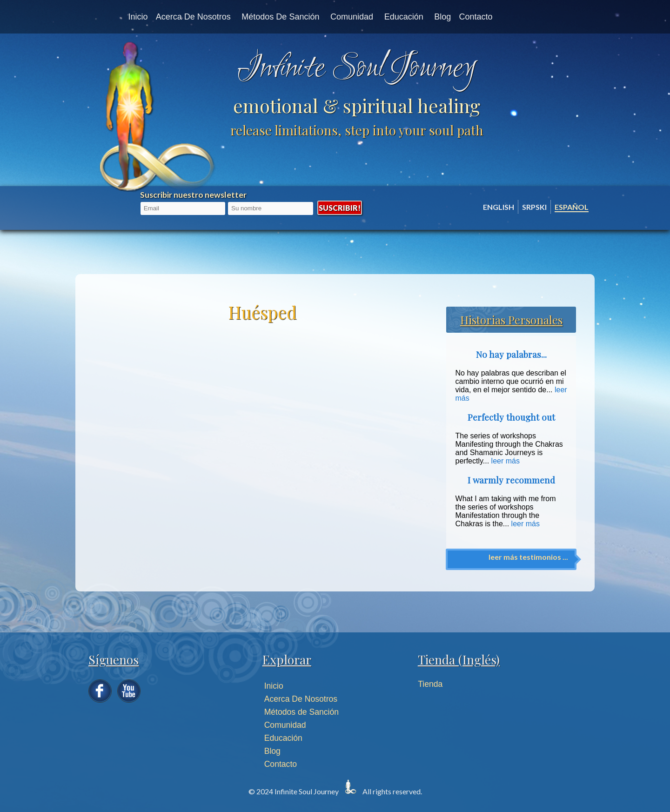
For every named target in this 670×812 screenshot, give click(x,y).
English (499, 207)
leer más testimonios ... (528, 557)
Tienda (430, 684)
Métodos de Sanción (280, 17)
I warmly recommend (511, 480)
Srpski (534, 207)
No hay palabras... (511, 354)
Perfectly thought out (511, 417)
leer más (506, 461)
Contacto (476, 17)
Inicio (138, 17)
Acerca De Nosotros (301, 699)
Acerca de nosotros (193, 17)
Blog (442, 17)
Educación (404, 17)
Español (572, 207)
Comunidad (352, 17)
